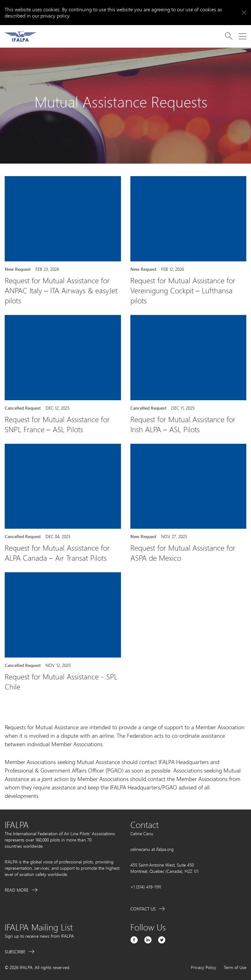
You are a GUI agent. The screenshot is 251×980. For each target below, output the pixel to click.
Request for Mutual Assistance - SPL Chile (61, 682)
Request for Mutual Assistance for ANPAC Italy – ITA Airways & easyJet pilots (61, 291)
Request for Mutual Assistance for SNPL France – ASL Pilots (57, 424)
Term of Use (235, 967)
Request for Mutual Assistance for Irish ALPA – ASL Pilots (183, 424)
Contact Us (143, 909)
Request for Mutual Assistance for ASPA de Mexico (183, 553)
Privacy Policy (204, 967)
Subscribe (15, 952)
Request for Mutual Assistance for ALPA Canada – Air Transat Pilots (57, 553)
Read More (17, 890)
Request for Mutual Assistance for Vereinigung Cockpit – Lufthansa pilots (183, 291)
